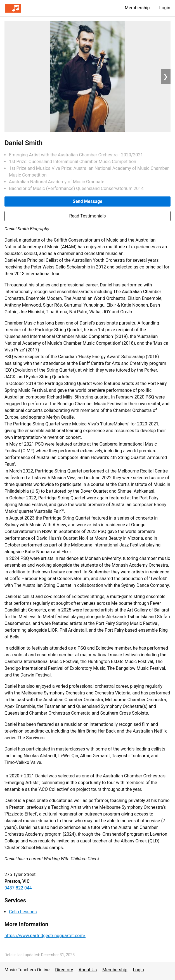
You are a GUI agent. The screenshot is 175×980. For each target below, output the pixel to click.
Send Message (88, 201)
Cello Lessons (23, 912)
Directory (64, 970)
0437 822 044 (18, 888)
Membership (137, 8)
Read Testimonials (87, 216)
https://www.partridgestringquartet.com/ (45, 936)
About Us (88, 970)
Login (165, 8)
